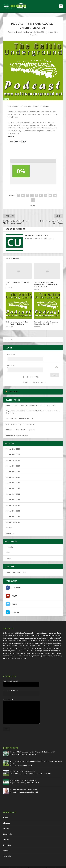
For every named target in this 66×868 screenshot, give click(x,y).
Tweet (11, 141)
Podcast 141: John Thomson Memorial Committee (46, 323)
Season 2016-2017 (13, 477)
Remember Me (33, 371)
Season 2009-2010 (13, 516)
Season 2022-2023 (13, 443)
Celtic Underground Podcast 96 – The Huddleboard (18, 323)
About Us (7, 817)
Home (5, 812)
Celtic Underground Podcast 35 (18, 283)
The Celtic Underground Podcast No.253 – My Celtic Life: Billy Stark (46, 284)
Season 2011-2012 (13, 505)
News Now (10, 527)
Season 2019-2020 (13, 460)
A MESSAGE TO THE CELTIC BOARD (19, 413)
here (47, 106)
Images (9, 552)
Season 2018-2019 (13, 466)
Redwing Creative (51, 863)
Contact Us (7, 850)
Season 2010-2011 (13, 511)
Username (11, 355)
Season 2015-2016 (13, 482)
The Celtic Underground (25, 32)
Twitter (9, 522)
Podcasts (50, 32)
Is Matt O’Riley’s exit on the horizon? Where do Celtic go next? (31, 399)
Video (8, 547)
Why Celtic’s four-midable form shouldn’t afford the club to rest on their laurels (33, 406)
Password (11, 362)
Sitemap (6, 845)
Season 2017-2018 (13, 471)
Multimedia (8, 828)
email (13, 131)
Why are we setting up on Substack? (20, 418)
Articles (23, 748)
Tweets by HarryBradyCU (16, 566)
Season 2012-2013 (13, 499)
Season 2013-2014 (13, 494)
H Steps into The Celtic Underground (20, 424)
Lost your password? (38, 376)
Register (26, 376)
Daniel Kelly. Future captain (17, 429)
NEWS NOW (13, 386)
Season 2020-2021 (13, 454)
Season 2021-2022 (13, 449)
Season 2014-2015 (13, 488)
